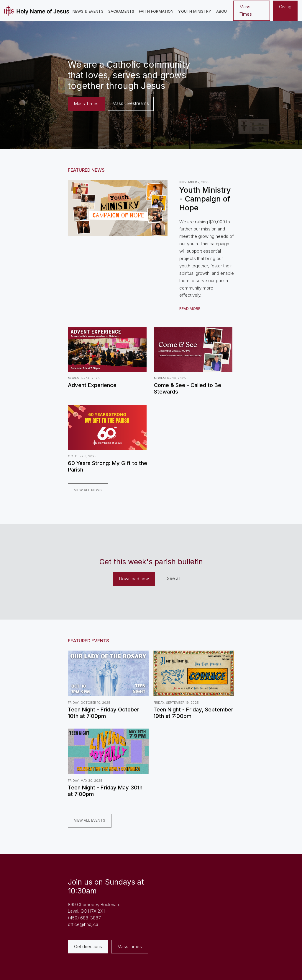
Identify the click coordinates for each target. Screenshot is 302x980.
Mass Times (246, 10)
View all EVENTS (90, 820)
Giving (285, 7)
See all (174, 578)
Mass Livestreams (131, 103)
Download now (134, 579)
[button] (88, 12)
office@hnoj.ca (83, 924)
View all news (88, 490)
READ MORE (190, 309)
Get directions (88, 946)
